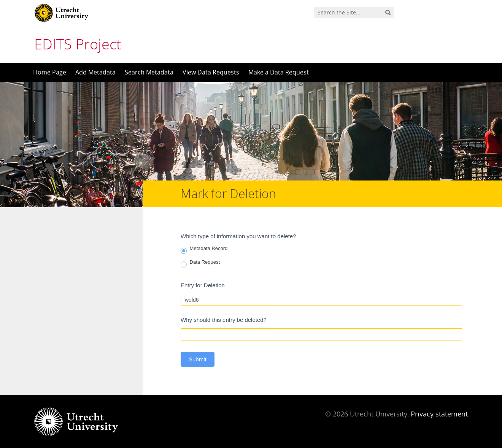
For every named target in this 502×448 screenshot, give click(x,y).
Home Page (50, 72)
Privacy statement (439, 414)
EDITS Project (78, 44)
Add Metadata (95, 72)
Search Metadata (149, 72)
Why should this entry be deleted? (224, 320)
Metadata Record (204, 250)
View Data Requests (211, 72)
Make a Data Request (279, 72)
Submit (198, 359)
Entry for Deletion (203, 285)
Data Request (200, 263)
